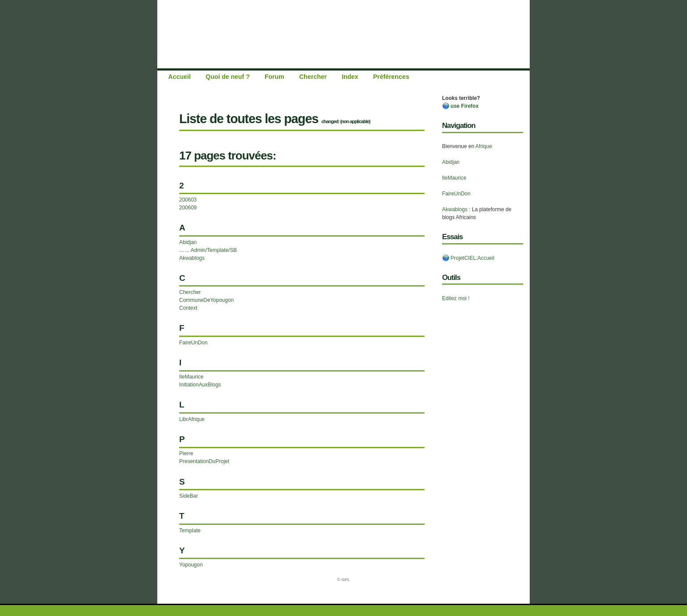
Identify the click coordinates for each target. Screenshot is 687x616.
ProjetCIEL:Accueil (468, 258)
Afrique (484, 146)
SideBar (189, 496)
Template (190, 531)
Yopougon (191, 565)
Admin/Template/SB (214, 250)
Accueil (179, 77)
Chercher (313, 77)
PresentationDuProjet (204, 461)
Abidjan (451, 162)
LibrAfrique (192, 419)
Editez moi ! (456, 298)
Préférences (391, 77)
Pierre (186, 453)
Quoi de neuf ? (228, 77)
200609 (188, 208)
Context (188, 308)
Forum (274, 77)
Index (350, 77)
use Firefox (460, 106)
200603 (188, 200)
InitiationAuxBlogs (200, 385)
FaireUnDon (456, 194)
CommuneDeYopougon (206, 300)
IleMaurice (454, 178)
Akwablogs (455, 209)
